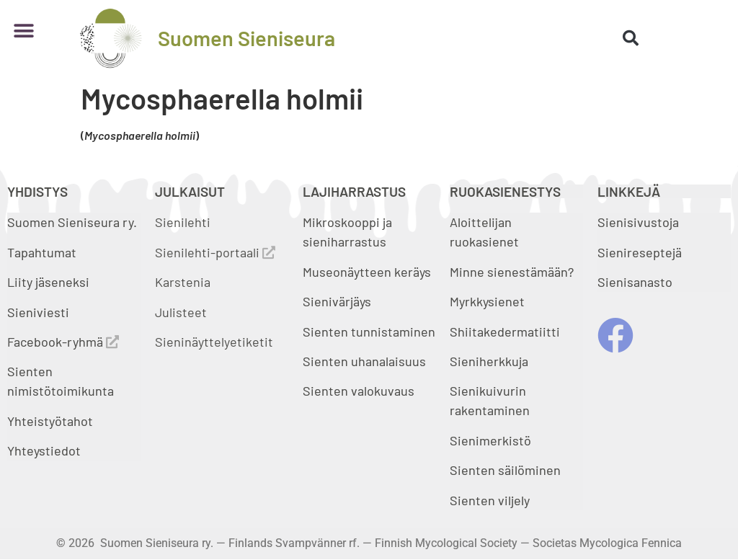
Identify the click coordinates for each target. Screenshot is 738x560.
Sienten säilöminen (505, 470)
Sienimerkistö (490, 440)
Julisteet (181, 312)
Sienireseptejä (640, 252)
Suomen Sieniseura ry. (72, 222)
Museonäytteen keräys (367, 272)
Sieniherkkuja (489, 361)
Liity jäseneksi (48, 282)
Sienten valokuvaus (359, 391)
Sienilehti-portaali (215, 252)
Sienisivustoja (638, 222)
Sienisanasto (635, 282)
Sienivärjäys (337, 301)
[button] (23, 31)
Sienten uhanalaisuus (364, 361)
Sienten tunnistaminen (369, 332)
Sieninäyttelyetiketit (214, 342)
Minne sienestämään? (512, 272)
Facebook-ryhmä (63, 342)
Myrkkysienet (487, 301)
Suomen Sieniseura (246, 38)
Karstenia (183, 282)
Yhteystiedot (44, 450)
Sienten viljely (490, 500)
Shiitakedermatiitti (505, 332)
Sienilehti (183, 222)
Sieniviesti (40, 312)
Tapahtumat (42, 252)
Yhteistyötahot (50, 421)
